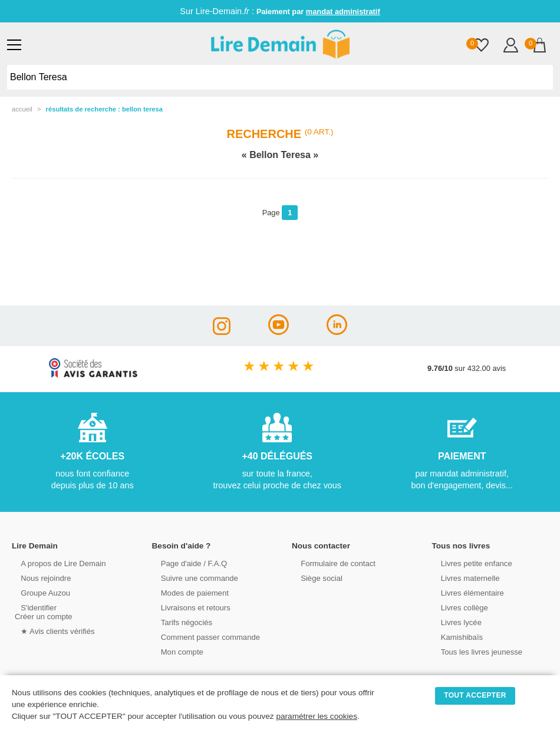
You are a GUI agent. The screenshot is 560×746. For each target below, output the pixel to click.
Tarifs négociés (180, 622)
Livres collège (458, 607)
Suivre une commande (193, 578)
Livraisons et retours (189, 607)
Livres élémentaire (466, 592)
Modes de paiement (188, 592)
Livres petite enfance (470, 563)
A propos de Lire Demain (56, 563)
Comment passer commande (203, 637)
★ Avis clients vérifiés (51, 631)
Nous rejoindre (39, 578)
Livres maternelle (464, 578)
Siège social (315, 578)
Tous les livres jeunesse (475, 651)
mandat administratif (343, 11)
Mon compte (176, 651)
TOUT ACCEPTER (475, 695)
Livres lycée (455, 622)
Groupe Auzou (39, 592)
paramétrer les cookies (317, 716)
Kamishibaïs (456, 637)
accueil (22, 109)
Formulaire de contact (331, 563)
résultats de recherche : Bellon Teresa (104, 109)
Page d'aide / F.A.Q (187, 563)
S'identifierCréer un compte (43, 612)
